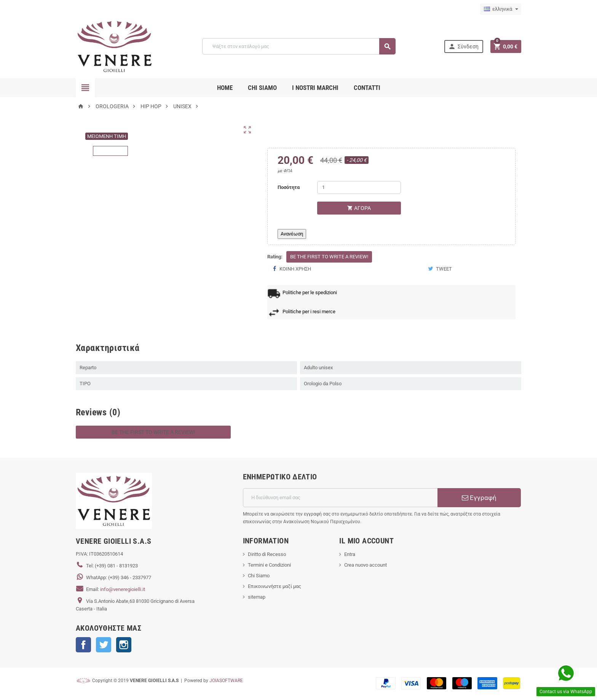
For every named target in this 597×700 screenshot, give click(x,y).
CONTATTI (367, 88)
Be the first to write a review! (329, 257)
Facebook (83, 645)
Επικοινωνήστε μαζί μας (275, 586)
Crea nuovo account (366, 565)
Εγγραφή (479, 498)
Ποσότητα (289, 187)
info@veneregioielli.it (123, 589)
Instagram (124, 645)
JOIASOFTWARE (226, 681)
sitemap (257, 597)
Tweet (440, 269)
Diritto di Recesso (267, 554)
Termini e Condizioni (269, 565)
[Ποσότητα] (359, 187)
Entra (350, 554)
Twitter (104, 645)
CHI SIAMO (262, 88)
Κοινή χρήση (292, 269)
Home (225, 88)
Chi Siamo (259, 576)
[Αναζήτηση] (299, 46)
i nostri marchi (315, 88)
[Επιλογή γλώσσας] (501, 9)
